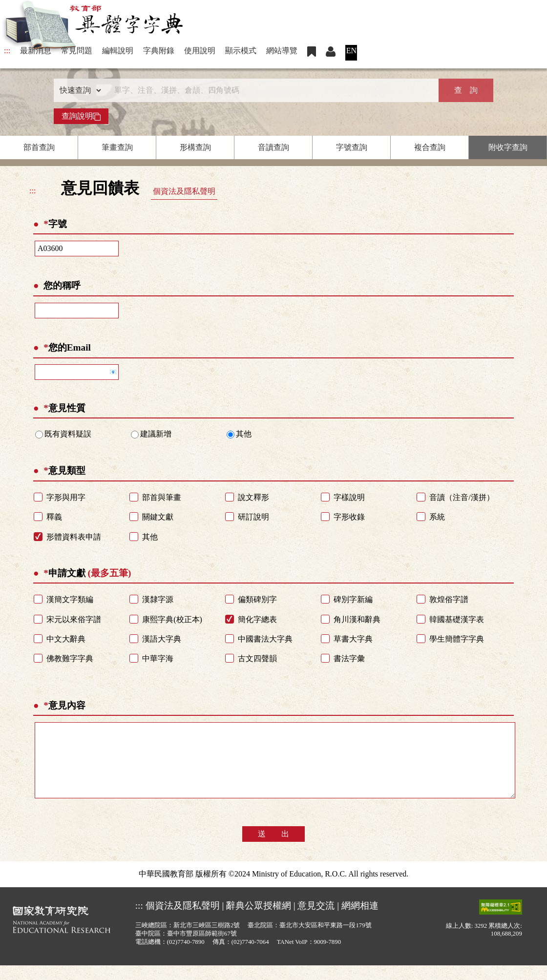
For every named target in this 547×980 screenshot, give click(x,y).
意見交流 (316, 920)
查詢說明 (81, 116)
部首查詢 (39, 147)
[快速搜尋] (270, 90)
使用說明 (200, 51)
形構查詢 (195, 147)
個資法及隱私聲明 (184, 191)
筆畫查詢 (117, 147)
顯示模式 (241, 51)
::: (7, 51)
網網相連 (360, 920)
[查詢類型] (78, 90)
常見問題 (77, 51)
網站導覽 (282, 51)
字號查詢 (352, 147)
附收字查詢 (508, 147)
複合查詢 (430, 147)
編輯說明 (118, 51)
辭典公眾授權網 (259, 920)
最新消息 (36, 51)
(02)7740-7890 (186, 957)
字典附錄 (159, 51)
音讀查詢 (273, 147)
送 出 (273, 848)
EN (351, 51)
